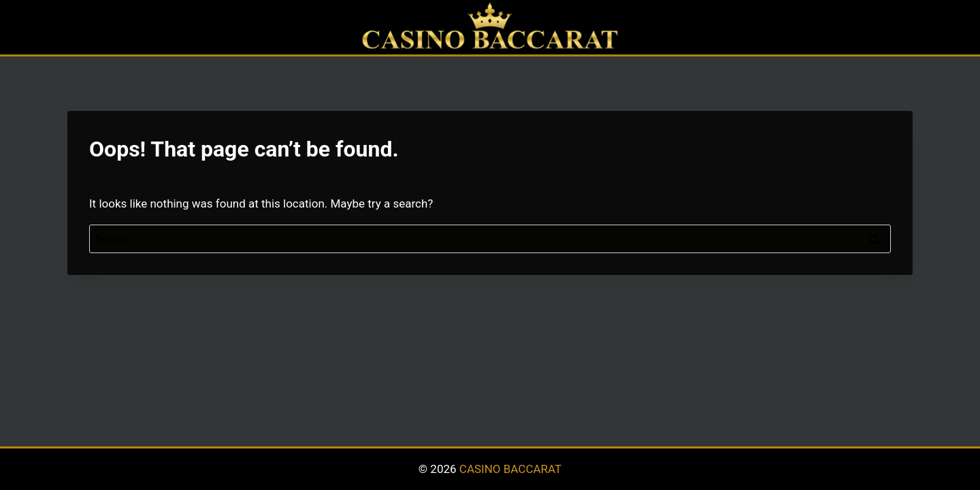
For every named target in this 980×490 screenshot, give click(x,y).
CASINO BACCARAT (510, 469)
